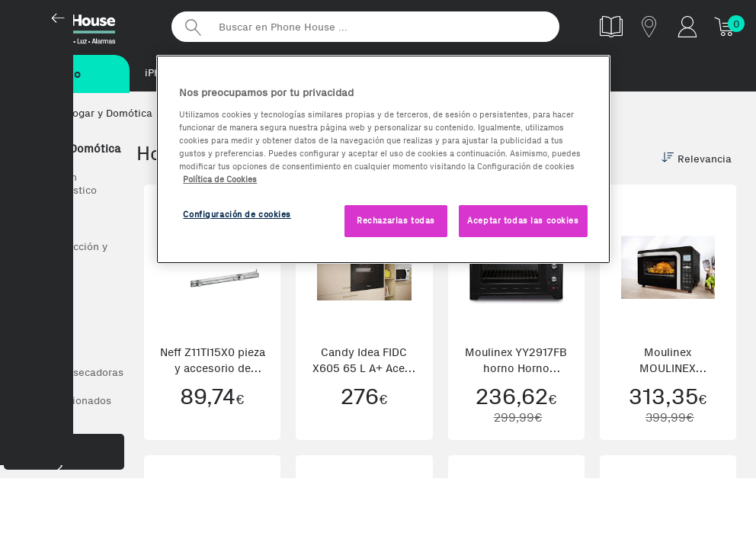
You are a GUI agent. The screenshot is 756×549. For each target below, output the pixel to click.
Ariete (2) (93, 519)
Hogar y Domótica (66, 150)
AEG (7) (32, 519)
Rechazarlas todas (396, 220)
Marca (64, 487)
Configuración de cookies (237, 214)
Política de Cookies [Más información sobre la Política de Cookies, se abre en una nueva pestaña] (220, 179)
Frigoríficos (39, 318)
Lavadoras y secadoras (67, 374)
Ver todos (35, 220)
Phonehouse (84, 26)
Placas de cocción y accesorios (59, 255)
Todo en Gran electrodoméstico (54, 185)
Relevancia (697, 160)
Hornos (29, 289)
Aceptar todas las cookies (523, 220)
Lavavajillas (40, 346)
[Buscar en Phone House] (366, 27)
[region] (383, 159)
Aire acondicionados (61, 402)
